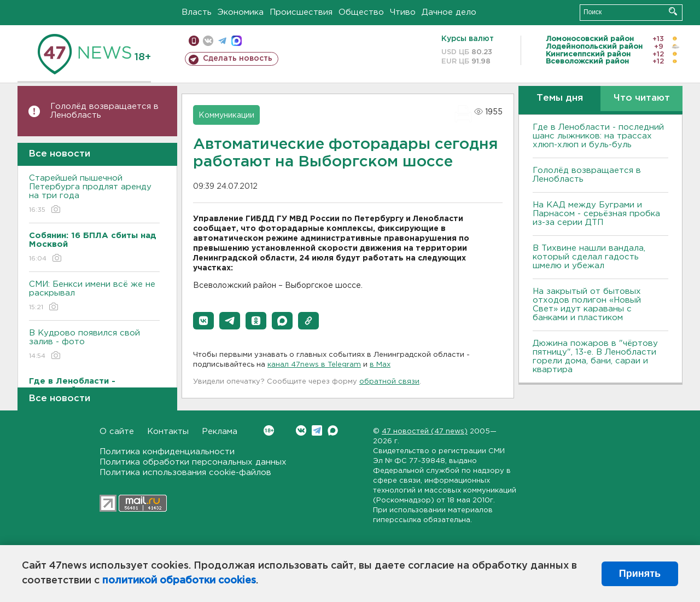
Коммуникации (226, 115)
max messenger (237, 41)
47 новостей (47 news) (425, 432)
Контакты (168, 432)
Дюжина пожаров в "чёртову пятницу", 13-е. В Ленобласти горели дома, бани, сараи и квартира (595, 357)
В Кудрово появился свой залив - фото (94, 345)
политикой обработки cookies (179, 581)
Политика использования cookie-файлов (185, 473)
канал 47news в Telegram (314, 365)
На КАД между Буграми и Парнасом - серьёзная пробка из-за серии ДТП (596, 214)
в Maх (380, 365)
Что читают (642, 98)
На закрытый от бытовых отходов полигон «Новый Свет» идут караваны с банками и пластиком (587, 305)
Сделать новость (238, 59)
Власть (197, 12)
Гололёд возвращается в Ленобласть (104, 111)
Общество (361, 12)
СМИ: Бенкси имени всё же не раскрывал (94, 296)
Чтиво (403, 12)
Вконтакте (269, 430)
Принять (640, 574)
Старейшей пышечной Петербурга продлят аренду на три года (94, 195)
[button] (203, 321)
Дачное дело (449, 12)
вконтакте (208, 41)
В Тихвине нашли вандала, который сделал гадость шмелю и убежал (589, 257)
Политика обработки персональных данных (193, 462)
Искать (673, 11)
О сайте (117, 432)
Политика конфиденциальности (167, 452)
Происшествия (301, 12)
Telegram (317, 430)
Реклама (220, 432)
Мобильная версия (194, 41)
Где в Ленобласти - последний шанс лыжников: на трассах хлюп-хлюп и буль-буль (598, 136)
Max (333, 430)
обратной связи (389, 382)
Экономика (241, 12)
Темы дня (560, 98)
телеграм (222, 41)
